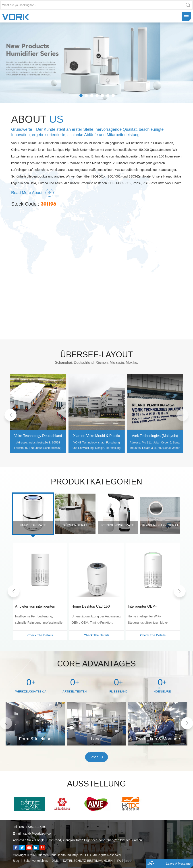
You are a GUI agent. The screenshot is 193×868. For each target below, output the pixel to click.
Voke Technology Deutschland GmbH (94, 436)
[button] (10, 415)
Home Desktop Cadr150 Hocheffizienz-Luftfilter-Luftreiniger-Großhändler (145, 607)
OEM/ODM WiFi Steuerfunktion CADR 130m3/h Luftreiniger (38, 607)
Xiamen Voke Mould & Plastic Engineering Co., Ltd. (153, 436)
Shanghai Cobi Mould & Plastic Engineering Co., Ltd (36, 436)
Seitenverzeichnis (36, 861)
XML (55, 861)
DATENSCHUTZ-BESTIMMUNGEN (88, 861)
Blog (16, 861)
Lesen (94, 757)
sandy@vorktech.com (38, 833)
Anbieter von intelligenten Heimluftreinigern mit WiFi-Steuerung (90, 607)
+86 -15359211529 (32, 827)
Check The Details (38, 635)
